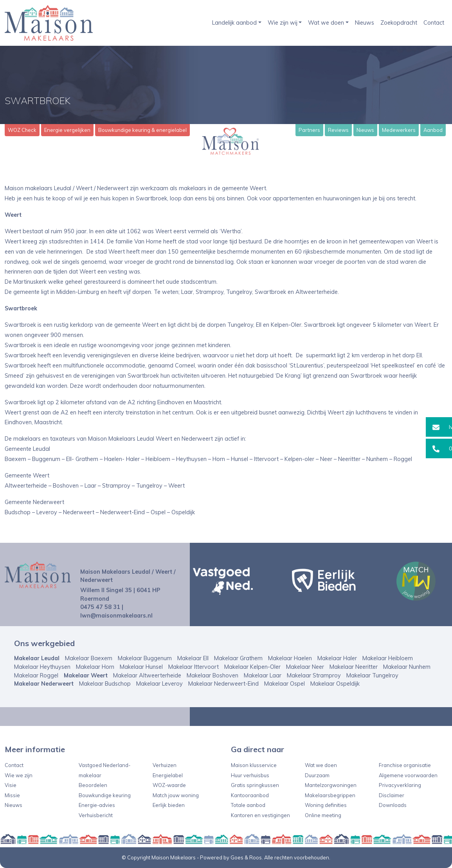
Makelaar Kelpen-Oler (252, 667)
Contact (434, 23)
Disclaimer (392, 795)
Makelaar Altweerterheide (147, 675)
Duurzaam (317, 775)
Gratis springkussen (255, 785)
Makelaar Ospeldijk (335, 684)
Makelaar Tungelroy (372, 675)
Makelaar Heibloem (388, 658)
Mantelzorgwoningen (331, 785)
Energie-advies (97, 805)
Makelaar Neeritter (354, 667)
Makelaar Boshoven (212, 675)
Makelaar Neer (305, 667)
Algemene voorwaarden (408, 775)
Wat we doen (326, 23)
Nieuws (365, 23)
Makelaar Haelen (290, 658)
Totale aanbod (248, 805)
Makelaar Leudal (37, 658)
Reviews (338, 130)
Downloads (393, 805)
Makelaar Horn (95, 667)
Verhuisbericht (96, 815)
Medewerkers (399, 130)
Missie (12, 795)
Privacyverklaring (400, 785)
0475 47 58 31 (100, 607)
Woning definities (326, 805)
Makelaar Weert (86, 675)
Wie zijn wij (283, 23)
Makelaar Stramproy (314, 675)
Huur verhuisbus (250, 775)
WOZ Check (22, 130)
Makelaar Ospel (285, 684)
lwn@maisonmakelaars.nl (116, 616)
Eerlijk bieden (169, 805)
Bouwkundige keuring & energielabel (142, 130)
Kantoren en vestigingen (260, 815)
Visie (11, 785)
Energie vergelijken (67, 130)
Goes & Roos (246, 857)
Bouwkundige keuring (105, 795)
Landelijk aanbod (234, 23)
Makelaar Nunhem (407, 667)
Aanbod (433, 130)
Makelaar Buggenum (145, 658)
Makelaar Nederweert (44, 684)
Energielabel (168, 775)
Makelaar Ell (193, 658)
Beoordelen (93, 785)
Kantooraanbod (250, 795)
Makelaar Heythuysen (42, 667)
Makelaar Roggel (36, 675)
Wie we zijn (19, 775)
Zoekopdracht (399, 23)
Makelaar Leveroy (159, 684)
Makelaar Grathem (238, 658)
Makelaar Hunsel (141, 667)
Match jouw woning (176, 795)
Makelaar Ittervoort (194, 667)
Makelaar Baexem (89, 658)
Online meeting (323, 815)
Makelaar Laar (263, 675)
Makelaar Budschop (105, 684)
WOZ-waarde (169, 785)
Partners (309, 130)
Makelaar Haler (337, 658)
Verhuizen (165, 765)
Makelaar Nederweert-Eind (223, 684)
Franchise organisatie (405, 765)
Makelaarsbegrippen (330, 795)
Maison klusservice (254, 765)
